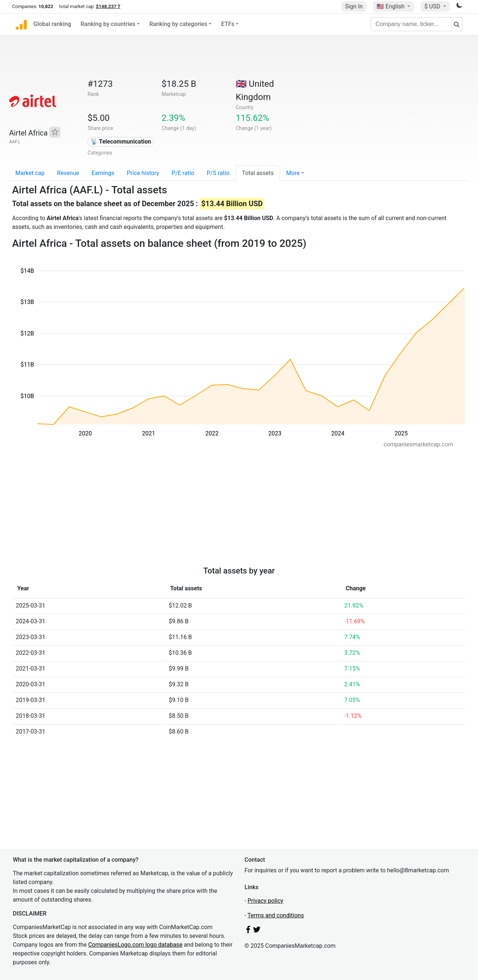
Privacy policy (265, 901)
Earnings (103, 173)
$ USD (433, 6)
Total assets (258, 173)
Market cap (30, 173)
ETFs (228, 24)
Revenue (68, 173)
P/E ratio (183, 173)
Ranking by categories (178, 24)
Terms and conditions (276, 915)
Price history (143, 173)
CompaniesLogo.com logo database (135, 945)
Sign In (354, 6)
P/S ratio (218, 173)
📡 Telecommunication (121, 142)
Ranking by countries (108, 24)
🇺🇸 (391, 6)
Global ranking (52, 24)
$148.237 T (108, 6)
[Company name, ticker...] (417, 24)
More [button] (293, 173)
